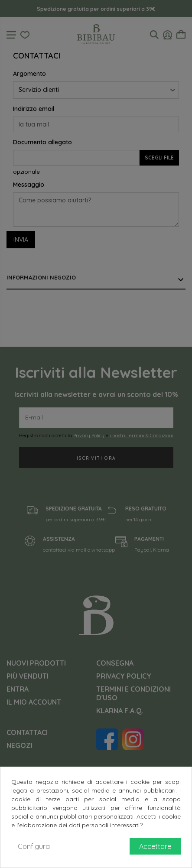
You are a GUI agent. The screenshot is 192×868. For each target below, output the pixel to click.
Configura (34, 846)
